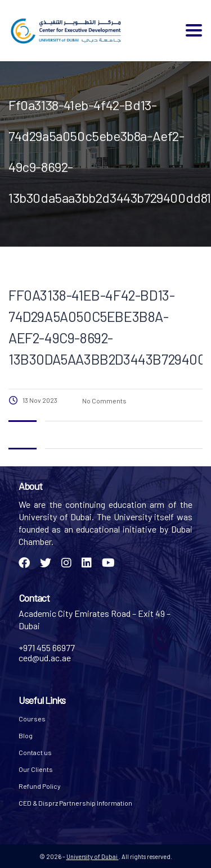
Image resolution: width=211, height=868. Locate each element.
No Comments (104, 401)
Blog (26, 735)
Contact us (35, 752)
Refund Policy (40, 786)
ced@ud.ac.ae (45, 658)
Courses (32, 719)
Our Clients (36, 769)
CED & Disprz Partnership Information (75, 803)
